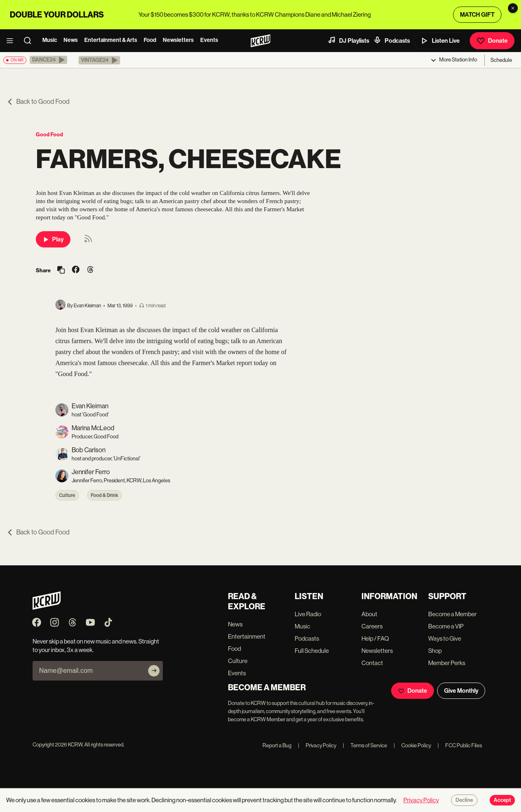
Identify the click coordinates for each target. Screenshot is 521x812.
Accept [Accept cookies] (502, 800)
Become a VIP (446, 626)
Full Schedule (312, 651)
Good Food (49, 135)
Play (53, 239)
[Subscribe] (154, 671)
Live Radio (308, 614)
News (71, 40)
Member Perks (447, 663)
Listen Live (440, 41)
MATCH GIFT (477, 15)
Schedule (501, 60)
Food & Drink (105, 495)
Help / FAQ (375, 638)
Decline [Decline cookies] (464, 800)
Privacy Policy (317, 745)
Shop (435, 651)
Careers (372, 626)
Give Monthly (461, 691)
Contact (372, 663)
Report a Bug (277, 745)
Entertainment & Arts (111, 40)
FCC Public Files (460, 745)
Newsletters (178, 40)
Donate (492, 41)
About (369, 614)
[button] (48, 60)
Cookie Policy (412, 745)
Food (150, 40)
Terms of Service (365, 745)
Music (50, 40)
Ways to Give (445, 638)
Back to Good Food (38, 102)
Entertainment (247, 636)
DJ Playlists (348, 40)
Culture (67, 495)
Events (209, 40)
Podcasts (392, 40)
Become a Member (452, 614)
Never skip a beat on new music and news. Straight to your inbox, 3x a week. (96, 646)
